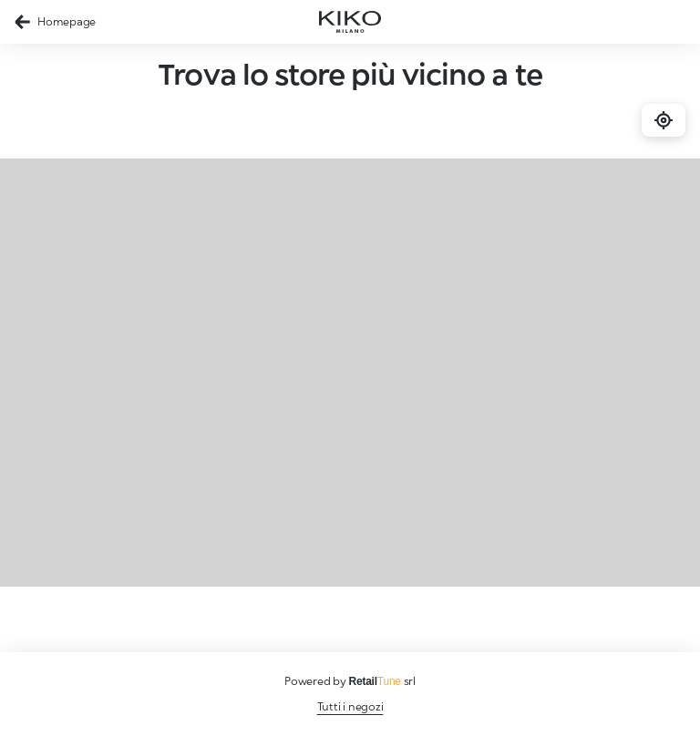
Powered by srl (350, 681)
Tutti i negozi (350, 706)
